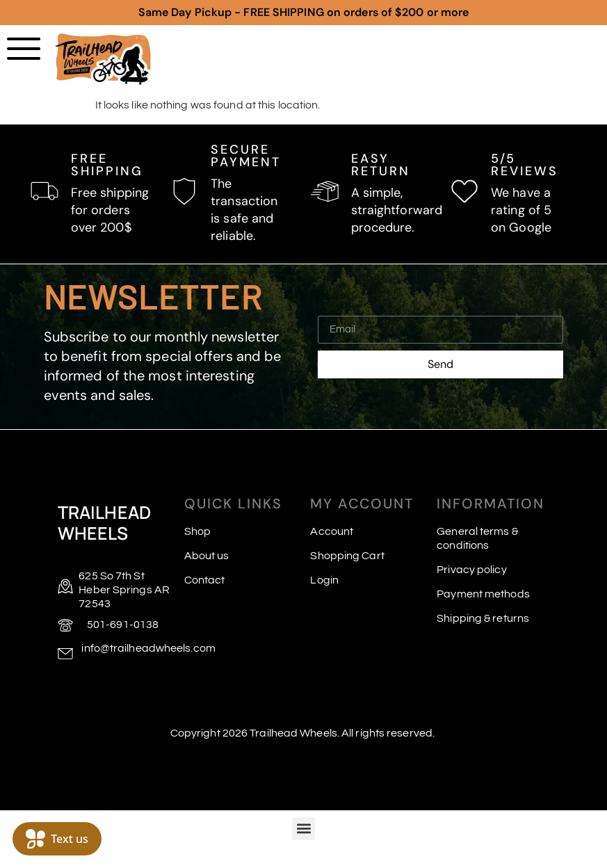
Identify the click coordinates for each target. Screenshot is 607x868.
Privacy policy (471, 570)
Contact (205, 580)
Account (332, 531)
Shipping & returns (483, 618)
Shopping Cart (347, 556)
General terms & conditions (477, 538)
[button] (303, 829)
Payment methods (483, 594)
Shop (197, 531)
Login (324, 580)
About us (207, 556)
